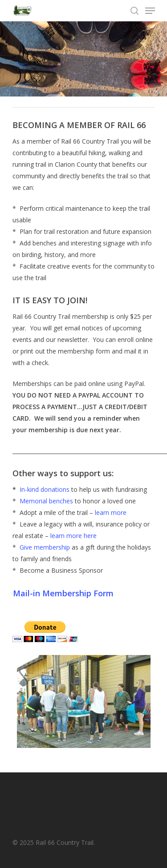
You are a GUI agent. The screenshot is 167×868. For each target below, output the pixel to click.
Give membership (46, 547)
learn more (111, 512)
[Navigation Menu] (150, 11)
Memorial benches (46, 501)
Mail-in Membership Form (63, 593)
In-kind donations (45, 489)
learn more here (73, 536)
